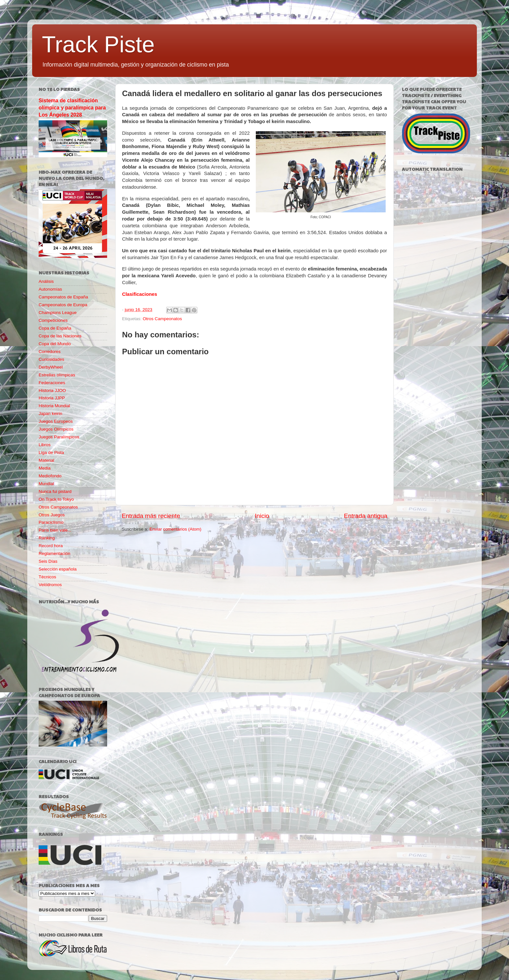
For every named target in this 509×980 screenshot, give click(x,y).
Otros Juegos (52, 515)
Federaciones (52, 383)
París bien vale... (55, 530)
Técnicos (47, 577)
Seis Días (48, 561)
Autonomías (50, 289)
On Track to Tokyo (56, 499)
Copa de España (55, 328)
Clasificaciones (140, 294)
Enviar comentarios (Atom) (176, 529)
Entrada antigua (366, 516)
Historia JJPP (52, 398)
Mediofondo (50, 476)
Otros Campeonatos (162, 319)
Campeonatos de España (63, 297)
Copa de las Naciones (60, 336)
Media (45, 468)
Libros (45, 445)
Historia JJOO (52, 390)
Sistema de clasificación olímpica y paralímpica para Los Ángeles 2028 (72, 108)
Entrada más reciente (151, 516)
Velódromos (50, 585)
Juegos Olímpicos (56, 429)
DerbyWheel (51, 367)
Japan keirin (50, 414)
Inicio (262, 516)
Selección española (58, 569)
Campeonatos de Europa (63, 305)
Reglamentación (55, 553)
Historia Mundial (54, 406)
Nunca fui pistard (55, 491)
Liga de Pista (51, 452)
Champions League (58, 313)
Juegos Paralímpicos (59, 437)
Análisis (46, 281)
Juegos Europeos (56, 421)
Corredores (50, 352)
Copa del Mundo (55, 344)
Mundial (46, 484)
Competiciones (53, 320)
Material (46, 460)
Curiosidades (51, 359)
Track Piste (98, 44)
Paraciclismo (51, 522)
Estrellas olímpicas (57, 375)
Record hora (51, 546)
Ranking (47, 538)
